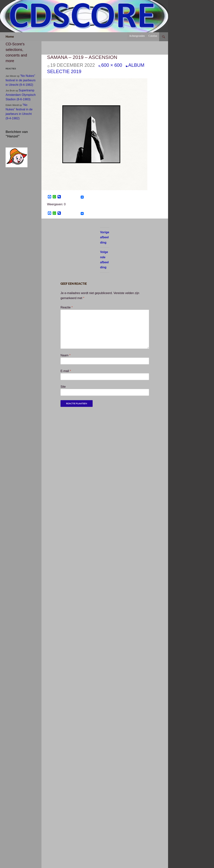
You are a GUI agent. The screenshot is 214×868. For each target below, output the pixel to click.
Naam (65, 355)
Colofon (153, 36)
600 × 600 (112, 65)
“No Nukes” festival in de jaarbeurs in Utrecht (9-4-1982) (21, 80)
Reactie (67, 307)
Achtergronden (137, 36)
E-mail (66, 371)
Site (63, 387)
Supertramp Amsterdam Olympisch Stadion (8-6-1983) (21, 95)
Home (10, 37)
